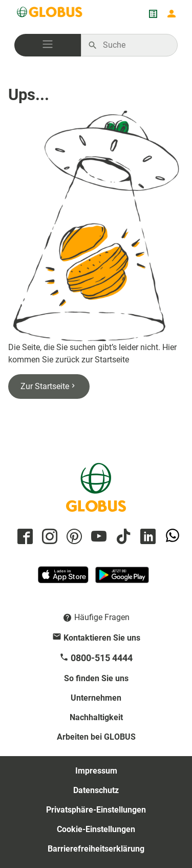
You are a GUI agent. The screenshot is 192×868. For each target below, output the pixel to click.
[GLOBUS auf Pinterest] (73, 537)
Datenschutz (96, 790)
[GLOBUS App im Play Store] (122, 579)
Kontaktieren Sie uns (102, 638)
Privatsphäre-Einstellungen (96, 810)
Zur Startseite (49, 386)
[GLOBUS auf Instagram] (48, 537)
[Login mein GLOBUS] (172, 14)
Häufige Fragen (102, 617)
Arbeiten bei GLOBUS (96, 737)
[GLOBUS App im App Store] (64, 579)
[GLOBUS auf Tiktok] (122, 537)
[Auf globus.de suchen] (135, 45)
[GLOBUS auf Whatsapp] (171, 537)
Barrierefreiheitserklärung (96, 849)
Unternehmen (96, 698)
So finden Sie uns (96, 678)
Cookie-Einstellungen (96, 829)
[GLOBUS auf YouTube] (97, 537)
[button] (48, 45)
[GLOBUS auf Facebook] (24, 537)
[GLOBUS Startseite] (50, 14)
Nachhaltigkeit (96, 717)
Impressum (96, 771)
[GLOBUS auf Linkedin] (146, 537)
